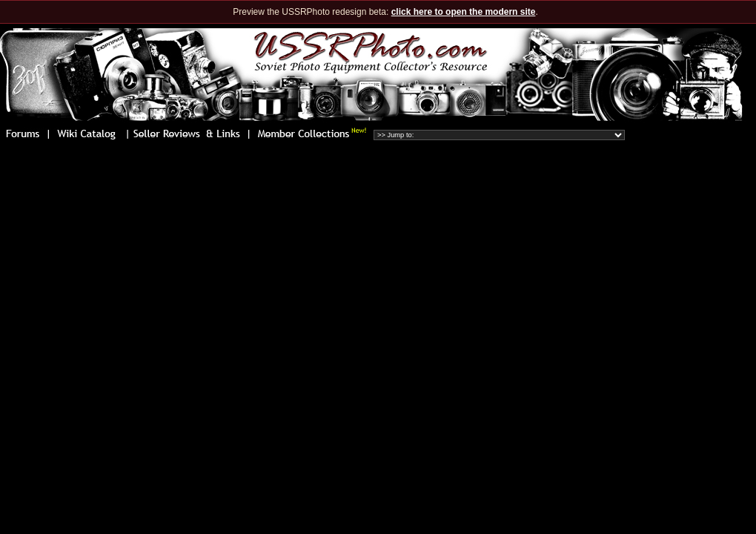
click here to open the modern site (464, 12)
